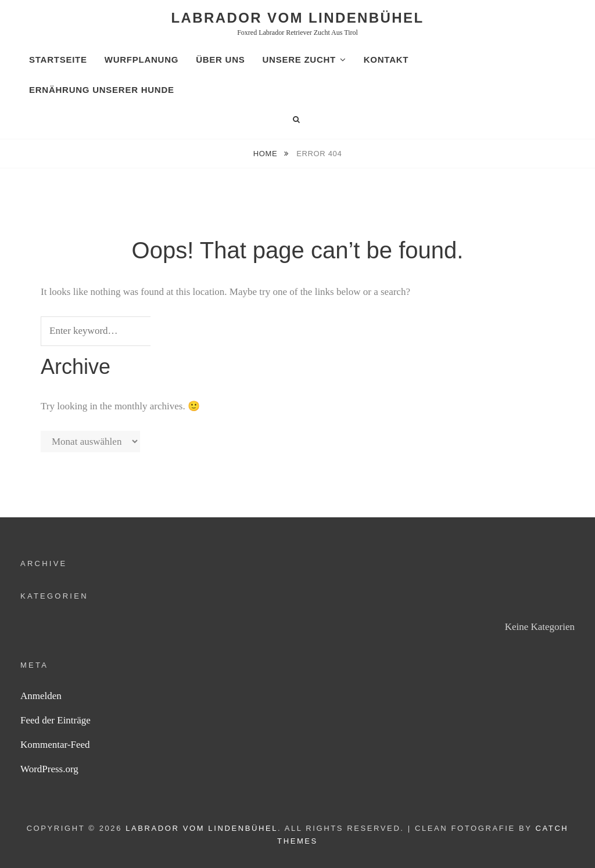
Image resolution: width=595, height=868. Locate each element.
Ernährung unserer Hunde (102, 90)
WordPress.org (49, 769)
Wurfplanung (141, 60)
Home (267, 154)
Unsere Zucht (299, 60)
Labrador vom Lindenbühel (298, 18)
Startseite (58, 60)
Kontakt (386, 60)
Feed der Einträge (55, 720)
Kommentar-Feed (55, 745)
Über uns (220, 60)
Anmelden (41, 696)
